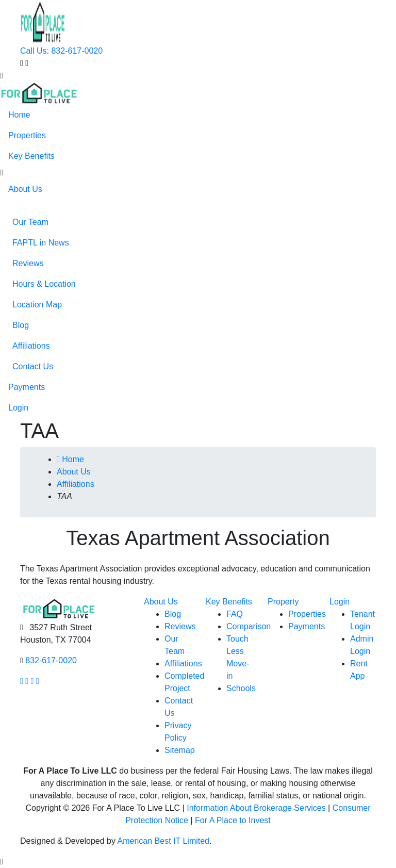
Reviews (28, 263)
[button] (2, 173)
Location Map (37, 305)
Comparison (249, 626)
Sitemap (180, 750)
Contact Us (33, 366)
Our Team (30, 222)
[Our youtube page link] (32, 681)
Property (283, 602)
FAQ (235, 614)
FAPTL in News (41, 243)
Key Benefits (31, 156)
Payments (27, 387)
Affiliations (31, 346)
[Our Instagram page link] (27, 681)
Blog (21, 325)
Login (18, 408)
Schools (241, 688)
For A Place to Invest (233, 820)
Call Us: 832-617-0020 (61, 51)
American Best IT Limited (163, 841)
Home (19, 115)
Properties (27, 135)
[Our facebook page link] (22, 681)
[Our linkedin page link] (38, 681)
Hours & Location (44, 284)
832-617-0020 (51, 660)
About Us (25, 189)
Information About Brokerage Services (256, 808)
